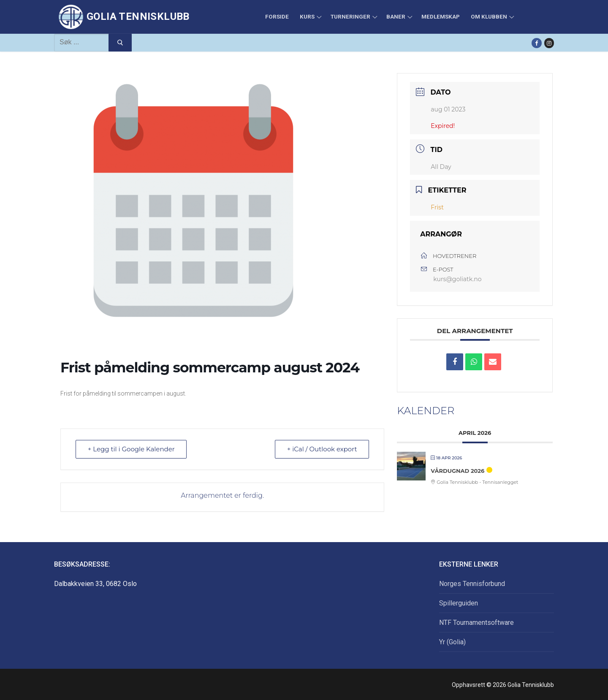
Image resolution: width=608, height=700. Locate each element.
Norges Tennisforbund (472, 584)
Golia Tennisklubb (138, 16)
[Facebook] (536, 43)
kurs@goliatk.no (457, 279)
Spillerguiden (459, 603)
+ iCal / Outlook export (322, 449)
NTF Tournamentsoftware (476, 623)
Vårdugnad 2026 (457, 471)
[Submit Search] (120, 43)
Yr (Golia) (452, 642)
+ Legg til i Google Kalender (131, 449)
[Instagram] (549, 43)
